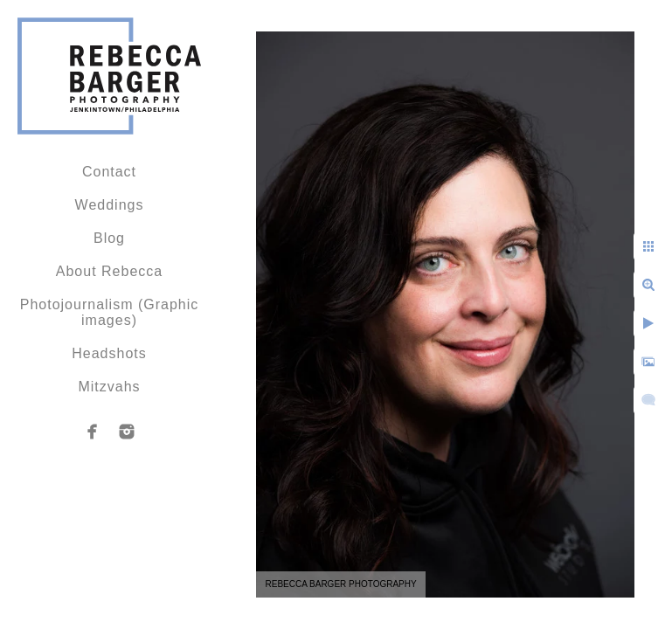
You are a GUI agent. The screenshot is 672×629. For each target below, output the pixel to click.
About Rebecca (109, 271)
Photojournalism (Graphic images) (110, 312)
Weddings (110, 205)
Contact (109, 172)
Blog (109, 238)
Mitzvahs (109, 387)
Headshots (109, 353)
